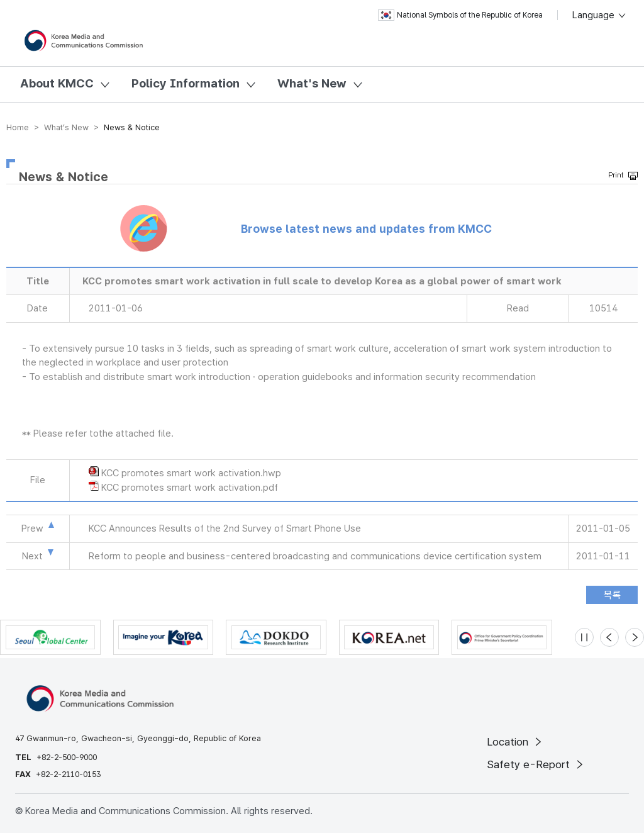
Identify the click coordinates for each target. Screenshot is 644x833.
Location (515, 742)
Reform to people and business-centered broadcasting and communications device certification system (315, 556)
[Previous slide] (609, 637)
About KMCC (57, 83)
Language (600, 15)
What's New (312, 83)
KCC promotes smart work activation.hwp (191, 473)
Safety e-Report (536, 764)
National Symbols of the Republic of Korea (460, 15)
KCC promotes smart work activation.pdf (190, 488)
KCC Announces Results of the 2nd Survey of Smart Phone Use (225, 528)
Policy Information (186, 83)
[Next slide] (635, 637)
